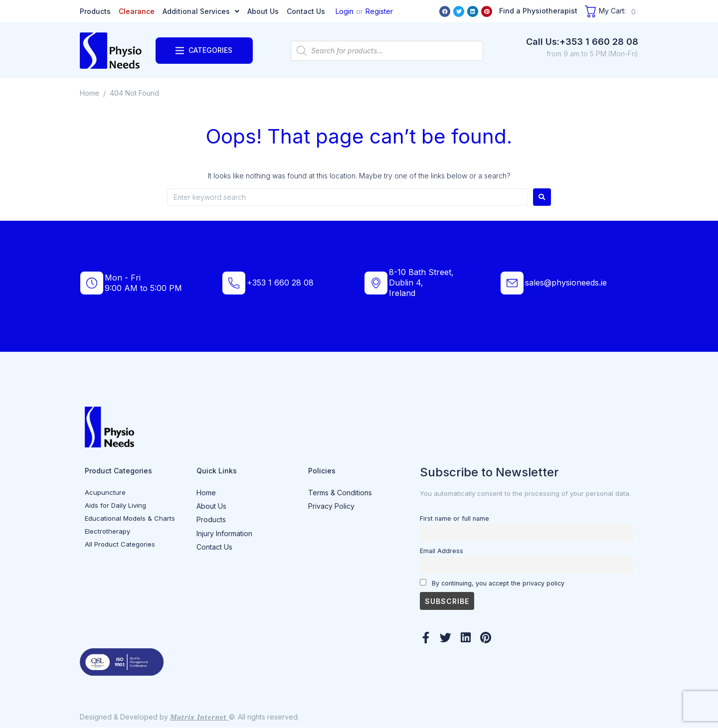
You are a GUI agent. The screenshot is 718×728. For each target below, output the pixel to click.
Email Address (442, 551)
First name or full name (454, 518)
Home (90, 93)
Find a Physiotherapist (538, 11)
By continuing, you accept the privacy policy (492, 583)
